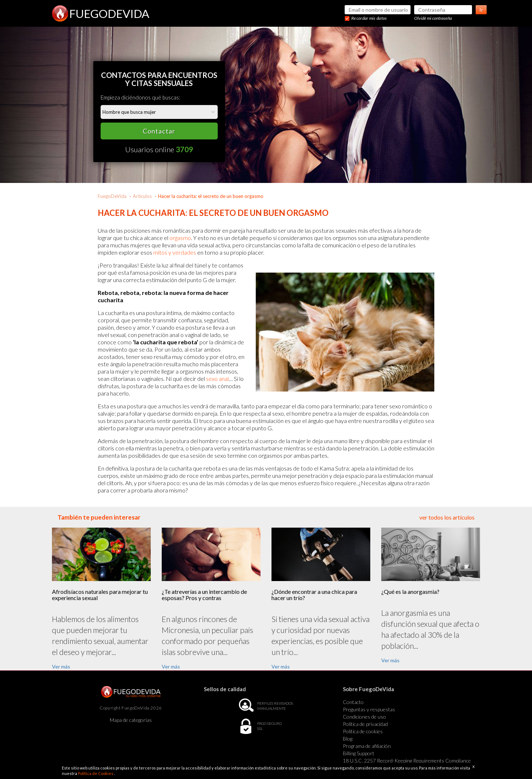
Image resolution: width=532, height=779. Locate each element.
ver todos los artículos (447, 517)
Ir (481, 10)
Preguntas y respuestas (369, 709)
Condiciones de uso (364, 717)
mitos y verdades (175, 252)
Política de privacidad (365, 724)
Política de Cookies (96, 773)
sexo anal (217, 379)
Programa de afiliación (367, 746)
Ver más (61, 666)
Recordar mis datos (369, 18)
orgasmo (180, 238)
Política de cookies (363, 731)
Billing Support (359, 753)
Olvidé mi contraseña (433, 18)
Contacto (353, 702)
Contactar (159, 131)
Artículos (142, 196)
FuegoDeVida (112, 196)
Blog (348, 739)
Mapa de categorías (131, 720)
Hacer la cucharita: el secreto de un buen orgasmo (211, 196)
